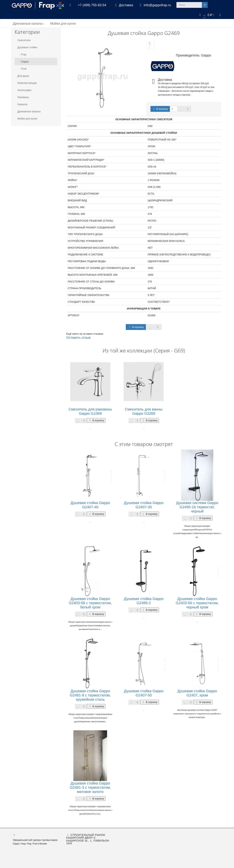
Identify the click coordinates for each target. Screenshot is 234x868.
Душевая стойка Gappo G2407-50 (144, 693)
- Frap (22, 54)
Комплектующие (27, 83)
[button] (206, 15)
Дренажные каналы (29, 24)
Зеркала (22, 104)
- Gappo (23, 62)
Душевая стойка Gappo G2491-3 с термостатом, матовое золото (90, 787)
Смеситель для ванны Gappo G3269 (144, 411)
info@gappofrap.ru (155, 5)
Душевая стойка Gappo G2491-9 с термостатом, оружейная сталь (90, 695)
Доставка (123, 5)
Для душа (23, 76)
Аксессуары (24, 90)
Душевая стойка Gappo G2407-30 (144, 505)
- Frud (22, 69)
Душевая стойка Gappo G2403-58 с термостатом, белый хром (90, 603)
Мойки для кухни (63, 24)
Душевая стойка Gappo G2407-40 (90, 505)
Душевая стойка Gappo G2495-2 (144, 601)
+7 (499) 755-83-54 (92, 5)
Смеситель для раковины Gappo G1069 (90, 411)
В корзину (160, 109)
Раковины (23, 97)
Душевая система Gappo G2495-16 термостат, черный (197, 507)
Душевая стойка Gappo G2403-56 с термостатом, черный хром (197, 603)
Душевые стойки (27, 47)
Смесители (24, 40)
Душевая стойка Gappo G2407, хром (197, 693)
